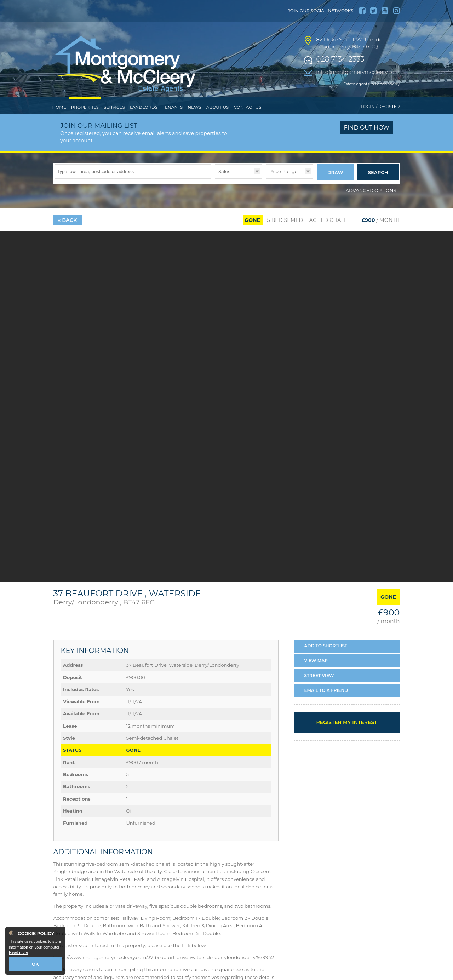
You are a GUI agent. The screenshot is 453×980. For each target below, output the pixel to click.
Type (215, 193)
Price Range (283, 186)
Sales (224, 186)
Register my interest (346, 735)
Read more (18, 954)
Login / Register (380, 121)
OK (36, 965)
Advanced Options (371, 203)
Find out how (367, 142)
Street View (319, 688)
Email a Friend (326, 703)
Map (316, 673)
